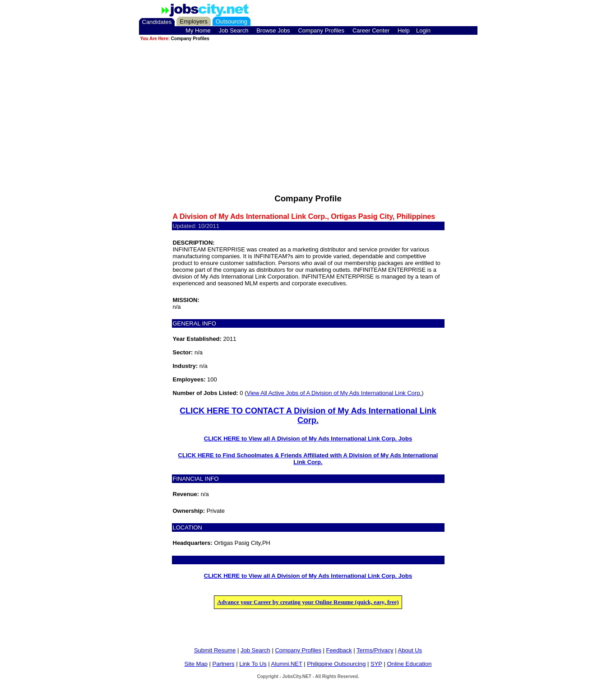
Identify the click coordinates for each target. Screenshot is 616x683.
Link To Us (253, 664)
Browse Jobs (273, 30)
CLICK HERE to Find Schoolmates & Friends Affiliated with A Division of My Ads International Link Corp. (308, 459)
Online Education (409, 664)
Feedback (339, 650)
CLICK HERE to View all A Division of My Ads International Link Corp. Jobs (308, 439)
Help (404, 30)
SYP (376, 664)
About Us (410, 650)
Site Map (196, 664)
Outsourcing (232, 21)
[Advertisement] (308, 106)
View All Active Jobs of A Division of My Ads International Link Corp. (334, 393)
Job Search (234, 30)
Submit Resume (215, 650)
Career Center (371, 30)
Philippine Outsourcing (336, 664)
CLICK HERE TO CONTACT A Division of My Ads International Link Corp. (308, 416)
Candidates (157, 22)
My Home (198, 30)
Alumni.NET (287, 664)
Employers (193, 21)
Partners (223, 664)
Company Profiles (321, 30)
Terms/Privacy (375, 650)
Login (423, 30)
